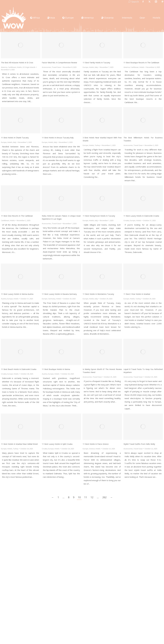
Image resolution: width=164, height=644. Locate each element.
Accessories (46, 67)
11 (86, 497)
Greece (92, 449)
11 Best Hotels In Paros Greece (96, 444)
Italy (96, 67)
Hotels (19, 67)
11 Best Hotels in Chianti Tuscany (15, 138)
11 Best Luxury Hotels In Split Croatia (57, 444)
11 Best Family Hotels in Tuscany (96, 63)
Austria (4, 299)
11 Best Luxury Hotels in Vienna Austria (17, 294)
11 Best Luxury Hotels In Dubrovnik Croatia (141, 216)
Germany (52, 299)
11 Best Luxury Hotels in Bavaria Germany (59, 294)
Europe (85, 67)
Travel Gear (56, 67)
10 (79, 497)
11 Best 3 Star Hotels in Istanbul (137, 294)
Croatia (126, 220)
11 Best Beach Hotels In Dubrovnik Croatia (19, 369)
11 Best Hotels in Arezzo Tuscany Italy (58, 138)
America (4, 67)
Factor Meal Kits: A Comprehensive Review (59, 63)
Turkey (97, 145)
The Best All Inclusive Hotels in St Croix (17, 63)
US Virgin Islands (29, 67)
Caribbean (12, 67)
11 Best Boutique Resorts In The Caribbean (141, 63)
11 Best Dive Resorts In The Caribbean (17, 216)
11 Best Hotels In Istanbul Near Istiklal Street (19, 444)
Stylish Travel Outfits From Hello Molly (139, 444)
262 (104, 497)
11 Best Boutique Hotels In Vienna (56, 369)
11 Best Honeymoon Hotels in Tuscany (99, 216)
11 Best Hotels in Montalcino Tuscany (98, 294)
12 (92, 497)
